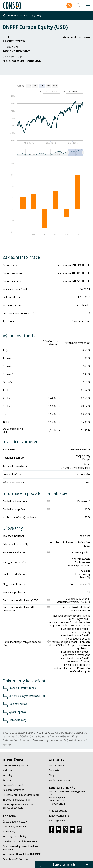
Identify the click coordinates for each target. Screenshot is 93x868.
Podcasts (54, 770)
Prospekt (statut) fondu (22, 688)
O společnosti (14, 760)
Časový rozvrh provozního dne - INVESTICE (20, 848)
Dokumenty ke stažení (15, 827)
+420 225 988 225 (58, 811)
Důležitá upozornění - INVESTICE (20, 841)
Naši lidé (7, 770)
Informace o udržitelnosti (16, 800)
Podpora (9, 816)
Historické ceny (18, 720)
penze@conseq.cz (59, 821)
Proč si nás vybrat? (13, 785)
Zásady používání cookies (17, 859)
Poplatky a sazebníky (14, 836)
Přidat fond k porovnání (76, 37)
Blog (51, 775)
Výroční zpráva (17, 712)
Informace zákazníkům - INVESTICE (22, 854)
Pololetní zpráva (18, 704)
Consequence (57, 765)
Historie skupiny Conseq (16, 765)
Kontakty (8, 775)
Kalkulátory (9, 831)
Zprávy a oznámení (60, 780)
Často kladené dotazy (15, 822)
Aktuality (57, 760)
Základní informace (13, 790)
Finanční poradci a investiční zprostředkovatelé (18, 806)
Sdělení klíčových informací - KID (28, 696)
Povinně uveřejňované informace (21, 795)
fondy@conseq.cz (59, 816)
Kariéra (7, 780)
